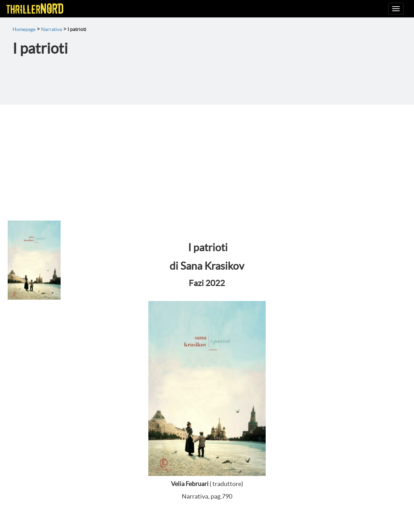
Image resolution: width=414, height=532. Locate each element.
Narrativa (52, 29)
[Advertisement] (207, 157)
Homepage (24, 29)
